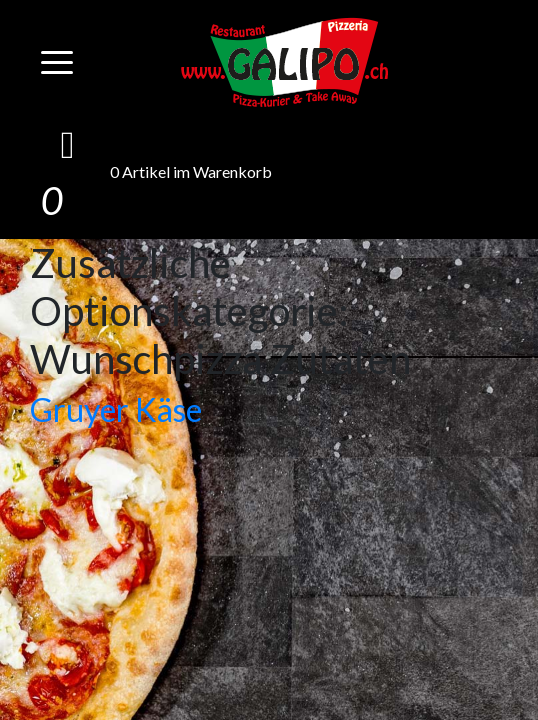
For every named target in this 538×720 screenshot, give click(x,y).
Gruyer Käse (116, 409)
